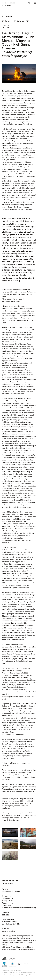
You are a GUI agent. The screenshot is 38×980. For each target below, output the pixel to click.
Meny (30, 3)
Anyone (19, 970)
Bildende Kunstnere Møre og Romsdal (16, 940)
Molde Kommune (29, 949)
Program (9, 16)
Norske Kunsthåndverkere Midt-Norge (18, 942)
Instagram (6, 915)
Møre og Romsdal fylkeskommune (18, 948)
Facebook (5, 912)
